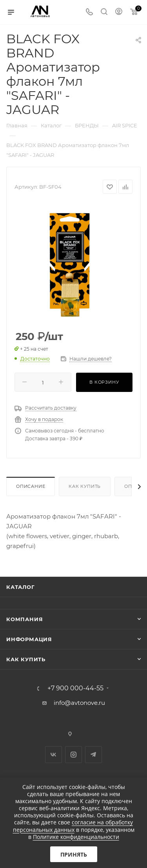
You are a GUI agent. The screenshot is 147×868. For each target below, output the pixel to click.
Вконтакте (54, 755)
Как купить (85, 486)
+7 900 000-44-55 (75, 688)
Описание (31, 486)
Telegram (93, 755)
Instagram (73, 755)
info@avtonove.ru (79, 703)
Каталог (21, 587)
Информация (29, 639)
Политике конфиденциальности (76, 837)
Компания (24, 619)
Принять (74, 854)
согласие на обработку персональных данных (73, 826)
